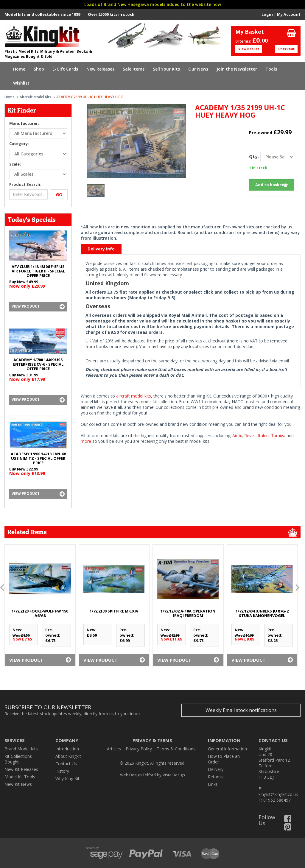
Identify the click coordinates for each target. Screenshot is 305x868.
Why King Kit (67, 779)
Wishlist (21, 83)
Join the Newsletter (237, 69)
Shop (39, 69)
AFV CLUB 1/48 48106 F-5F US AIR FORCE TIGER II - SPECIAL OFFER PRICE (38, 271)
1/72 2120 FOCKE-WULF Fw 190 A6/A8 (40, 613)
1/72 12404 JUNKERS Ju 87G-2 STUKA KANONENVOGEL (262, 613)
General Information (227, 749)
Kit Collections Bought (18, 759)
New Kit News (18, 784)
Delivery (216, 769)
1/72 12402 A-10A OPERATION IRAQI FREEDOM (188, 613)
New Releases (100, 69)
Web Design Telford (138, 775)
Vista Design (174, 775)
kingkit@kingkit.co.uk (278, 794)
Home (19, 69)
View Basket (249, 49)
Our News (198, 69)
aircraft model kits (134, 396)
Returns (215, 777)
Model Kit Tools (20, 777)
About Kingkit (68, 756)
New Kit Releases (21, 769)
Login (267, 14)
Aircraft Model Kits (35, 97)
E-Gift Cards (65, 69)
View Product (38, 307)
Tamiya (278, 435)
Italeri (263, 435)
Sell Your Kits (166, 69)
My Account (289, 14)
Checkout (286, 49)
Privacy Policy (139, 749)
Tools (271, 69)
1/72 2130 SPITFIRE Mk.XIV (114, 611)
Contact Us (66, 764)
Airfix (237, 435)
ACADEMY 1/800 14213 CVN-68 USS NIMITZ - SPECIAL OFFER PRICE (38, 458)
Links (213, 784)
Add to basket (271, 185)
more (86, 441)
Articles (114, 749)
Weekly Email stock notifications (241, 710)
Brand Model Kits (21, 749)
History (62, 771)
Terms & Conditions (176, 749)
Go (59, 194)
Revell (250, 435)
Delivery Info (101, 249)
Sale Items (134, 69)
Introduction (67, 749)
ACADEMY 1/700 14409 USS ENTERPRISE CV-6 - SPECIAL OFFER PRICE (38, 364)
